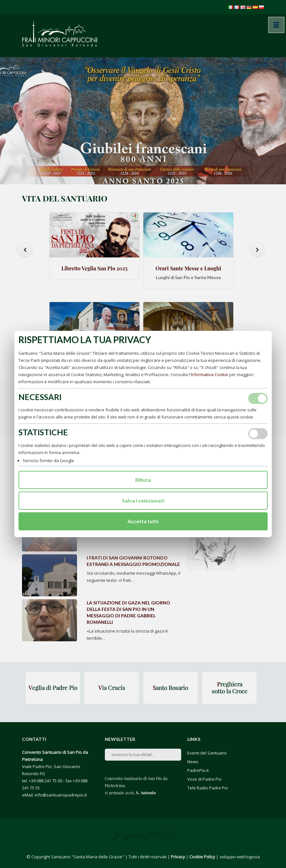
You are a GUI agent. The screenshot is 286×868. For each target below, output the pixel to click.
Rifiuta (143, 480)
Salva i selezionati (143, 500)
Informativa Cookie (209, 374)
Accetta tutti (143, 521)
